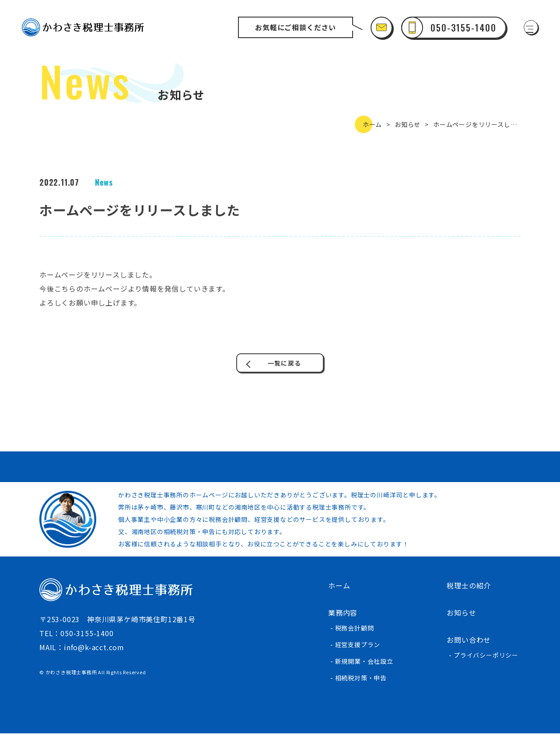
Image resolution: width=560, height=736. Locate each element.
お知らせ (408, 124)
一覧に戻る (283, 364)
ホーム (372, 124)
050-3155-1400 (87, 636)
